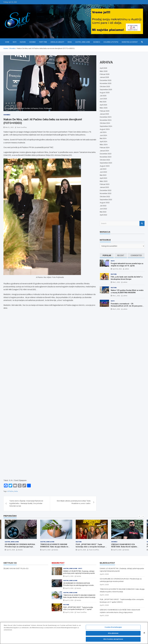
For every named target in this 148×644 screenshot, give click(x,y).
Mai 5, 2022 (116, 309)
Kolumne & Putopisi (111, 42)
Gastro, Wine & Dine (83, 42)
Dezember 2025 (106, 80)
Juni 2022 (103, 209)
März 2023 (104, 181)
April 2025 (103, 105)
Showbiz (32, 42)
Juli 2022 (103, 206)
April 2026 (103, 68)
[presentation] (139, 516)
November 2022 (106, 193)
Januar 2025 (104, 114)
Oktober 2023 (105, 160)
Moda (70, 42)
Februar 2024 (105, 148)
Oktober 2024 (105, 123)
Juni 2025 (103, 99)
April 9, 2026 (11, 550)
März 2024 (104, 145)
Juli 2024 (103, 132)
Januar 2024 (104, 151)
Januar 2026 (104, 77)
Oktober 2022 (105, 197)
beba (16, 491)
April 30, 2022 (117, 269)
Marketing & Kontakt (130, 42)
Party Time (43, 42)
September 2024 (106, 126)
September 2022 (106, 200)
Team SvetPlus (22, 127)
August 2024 (105, 129)
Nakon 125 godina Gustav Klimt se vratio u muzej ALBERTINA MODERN (127, 291)
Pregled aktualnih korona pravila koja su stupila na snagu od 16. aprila (127, 265)
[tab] (107, 255)
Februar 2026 (105, 74)
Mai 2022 (103, 212)
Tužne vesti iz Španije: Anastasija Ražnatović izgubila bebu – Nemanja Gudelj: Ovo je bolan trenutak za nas (26, 504)
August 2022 (105, 203)
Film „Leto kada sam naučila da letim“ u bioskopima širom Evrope (127, 278)
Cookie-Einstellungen (113, 627)
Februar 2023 (105, 184)
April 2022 (103, 215)
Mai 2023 (103, 175)
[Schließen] (144, 633)
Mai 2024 (103, 138)
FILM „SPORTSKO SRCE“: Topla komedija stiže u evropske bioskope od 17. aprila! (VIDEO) (92, 547)
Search (142, 223)
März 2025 (104, 108)
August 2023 (105, 166)
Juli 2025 (103, 96)
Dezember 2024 (106, 117)
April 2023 (103, 178)
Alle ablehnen (113, 633)
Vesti (15, 42)
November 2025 (106, 83)
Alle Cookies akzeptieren (113, 639)
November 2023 (106, 157)
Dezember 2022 (106, 190)
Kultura (23, 42)
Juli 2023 (103, 169)
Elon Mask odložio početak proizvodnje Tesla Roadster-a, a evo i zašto (74, 502)
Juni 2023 (103, 172)
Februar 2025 (105, 111)
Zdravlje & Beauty (57, 42)
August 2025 (105, 93)
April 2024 (103, 142)
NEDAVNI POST (58, 563)
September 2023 (106, 163)
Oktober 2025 (105, 87)
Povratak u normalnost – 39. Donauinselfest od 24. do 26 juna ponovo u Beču (127, 306)
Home (7, 42)
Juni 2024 (103, 135)
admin (127, 269)
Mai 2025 (103, 102)
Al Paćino (10, 491)
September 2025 (106, 90)
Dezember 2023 (106, 154)
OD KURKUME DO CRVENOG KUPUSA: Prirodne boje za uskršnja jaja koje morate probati (20, 547)
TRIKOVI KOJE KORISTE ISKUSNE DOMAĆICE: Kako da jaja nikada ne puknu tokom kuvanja (54, 547)
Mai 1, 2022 (116, 282)
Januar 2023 (104, 187)
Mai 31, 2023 (9, 127)
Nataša (20, 550)
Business (97, 42)
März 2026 (104, 71)
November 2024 (106, 120)
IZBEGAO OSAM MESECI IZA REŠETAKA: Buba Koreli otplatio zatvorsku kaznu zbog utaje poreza (126, 547)
